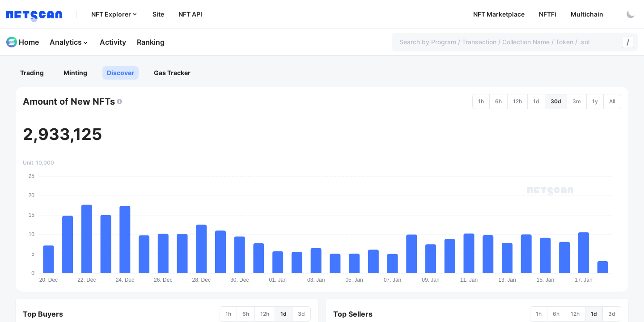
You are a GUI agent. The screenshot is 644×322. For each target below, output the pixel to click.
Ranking (151, 42)
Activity (113, 42)
